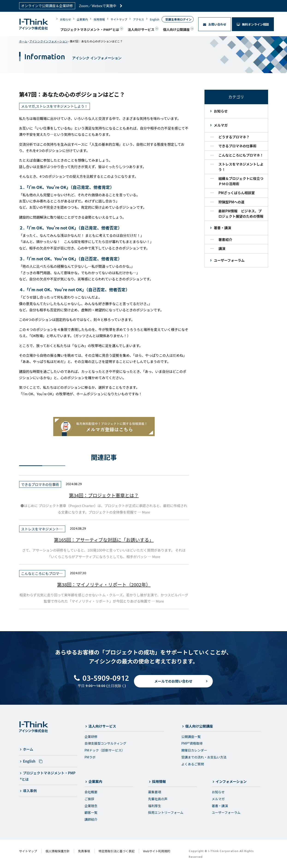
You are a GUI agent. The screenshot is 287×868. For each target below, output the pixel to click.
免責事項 (84, 851)
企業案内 (82, 19)
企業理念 (91, 806)
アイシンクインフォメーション (49, 41)
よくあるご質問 (193, 764)
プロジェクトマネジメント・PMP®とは (90, 29)
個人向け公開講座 (176, 29)
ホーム (23, 41)
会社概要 (91, 792)
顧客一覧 (91, 812)
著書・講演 (223, 228)
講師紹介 (91, 819)
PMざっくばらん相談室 (237, 193)
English (155, 19)
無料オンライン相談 (253, 24)
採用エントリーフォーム (166, 812)
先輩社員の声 (158, 799)
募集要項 (155, 792)
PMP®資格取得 (192, 743)
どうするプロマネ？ (234, 137)
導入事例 (30, 791)
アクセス (138, 19)
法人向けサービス (141, 29)
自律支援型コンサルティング (105, 743)
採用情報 (99, 19)
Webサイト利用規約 (157, 851)
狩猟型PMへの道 (232, 202)
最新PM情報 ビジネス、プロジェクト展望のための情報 (241, 214)
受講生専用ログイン (178, 19)
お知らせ (65, 19)
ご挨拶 (89, 799)
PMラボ (90, 757)
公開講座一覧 (191, 737)
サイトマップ (119, 19)
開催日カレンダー (194, 750)
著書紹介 (225, 239)
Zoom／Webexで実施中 (101, 6)
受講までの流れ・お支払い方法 (204, 757)
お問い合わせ (215, 24)
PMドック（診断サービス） (105, 750)
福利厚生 (155, 806)
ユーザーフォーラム (229, 260)
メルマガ (221, 125)
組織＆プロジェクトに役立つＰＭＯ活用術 (241, 181)
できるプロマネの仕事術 (238, 146)
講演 (222, 248)
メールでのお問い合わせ (173, 685)
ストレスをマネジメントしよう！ (241, 167)
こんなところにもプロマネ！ (241, 155)
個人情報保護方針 (58, 851)
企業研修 (91, 737)
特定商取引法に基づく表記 (117, 851)
